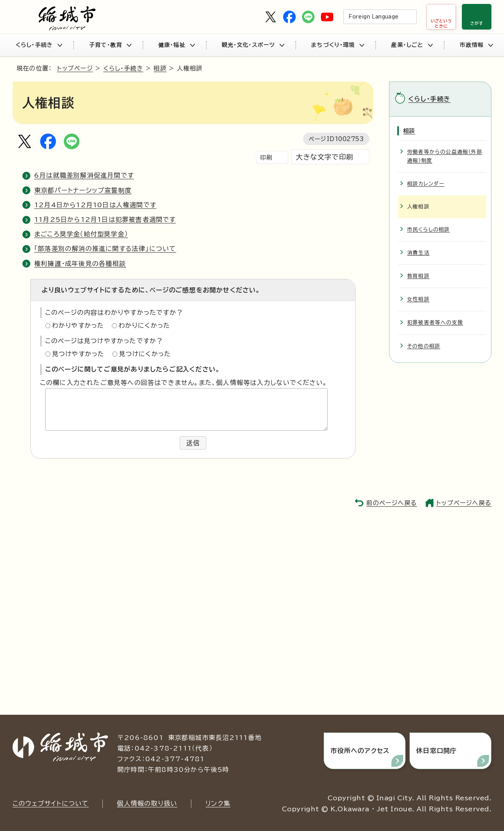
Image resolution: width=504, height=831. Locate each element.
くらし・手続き (39, 45)
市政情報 (476, 45)
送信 (193, 443)
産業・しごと (412, 45)
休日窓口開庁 (436, 751)
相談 (160, 68)
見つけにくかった (145, 354)
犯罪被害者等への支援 (435, 323)
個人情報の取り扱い (147, 803)
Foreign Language (373, 17)
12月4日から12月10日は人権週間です (95, 205)
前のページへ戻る (392, 503)
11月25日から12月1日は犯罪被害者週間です (105, 219)
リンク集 (218, 803)
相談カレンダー (426, 184)
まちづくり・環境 (337, 45)
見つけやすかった (78, 354)
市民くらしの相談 (429, 230)
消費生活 (418, 253)
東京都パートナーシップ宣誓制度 (83, 190)
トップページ (75, 68)
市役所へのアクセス (360, 751)
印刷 (266, 157)
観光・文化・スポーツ (253, 45)
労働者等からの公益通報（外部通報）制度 (445, 156)
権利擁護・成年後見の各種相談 (80, 264)
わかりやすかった (78, 325)
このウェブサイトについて (51, 803)
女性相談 (418, 299)
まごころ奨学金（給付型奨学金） (81, 234)
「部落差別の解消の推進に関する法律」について (105, 249)
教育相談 (418, 276)
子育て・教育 (110, 45)
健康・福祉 (176, 45)
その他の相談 (424, 346)
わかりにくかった (145, 325)
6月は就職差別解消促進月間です (84, 175)
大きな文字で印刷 (324, 157)
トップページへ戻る (464, 503)
